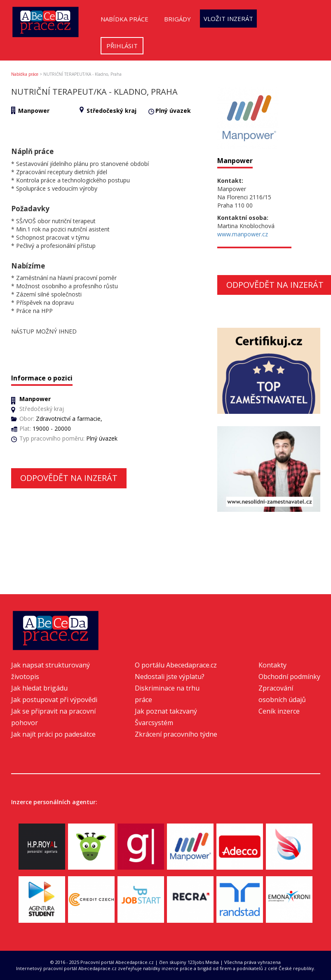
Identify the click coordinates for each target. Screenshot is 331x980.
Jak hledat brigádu (39, 688)
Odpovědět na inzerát (69, 478)
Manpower (34, 111)
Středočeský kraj (112, 111)
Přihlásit (122, 46)
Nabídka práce (124, 19)
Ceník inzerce (279, 711)
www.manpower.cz (243, 234)
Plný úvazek (173, 111)
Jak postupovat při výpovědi (54, 700)
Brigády (177, 19)
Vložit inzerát (228, 19)
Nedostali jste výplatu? (170, 677)
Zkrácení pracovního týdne (176, 734)
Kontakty (272, 665)
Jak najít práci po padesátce (53, 734)
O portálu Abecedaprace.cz (176, 665)
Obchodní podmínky (289, 677)
